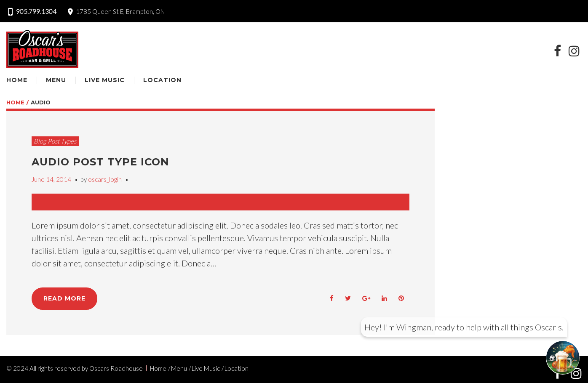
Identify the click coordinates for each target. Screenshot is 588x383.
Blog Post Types (55, 141)
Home (17, 80)
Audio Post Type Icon (100, 162)
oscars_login (105, 179)
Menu (56, 80)
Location (162, 80)
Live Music (105, 80)
